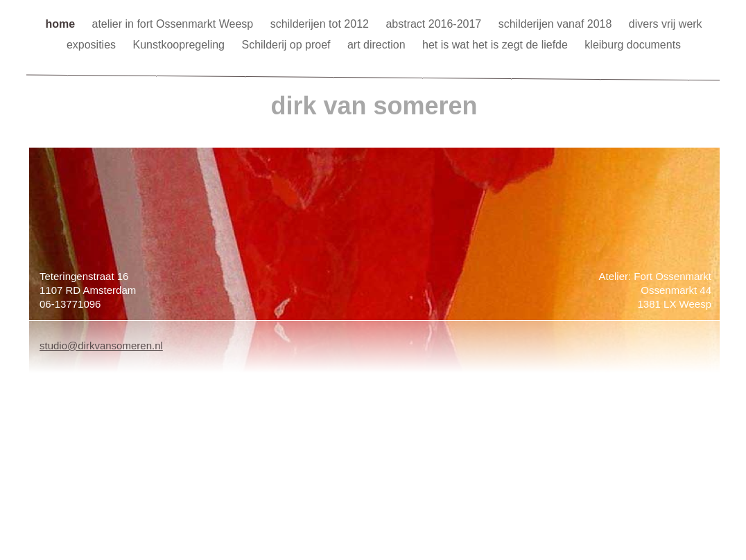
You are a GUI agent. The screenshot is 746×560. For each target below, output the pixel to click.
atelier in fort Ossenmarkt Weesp (174, 24)
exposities (93, 45)
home (61, 24)
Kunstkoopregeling (180, 45)
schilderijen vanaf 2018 (557, 24)
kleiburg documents (633, 45)
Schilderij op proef (287, 45)
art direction (378, 45)
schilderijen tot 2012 (321, 24)
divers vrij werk (666, 24)
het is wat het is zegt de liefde (496, 45)
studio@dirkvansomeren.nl (101, 345)
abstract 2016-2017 (435, 24)
